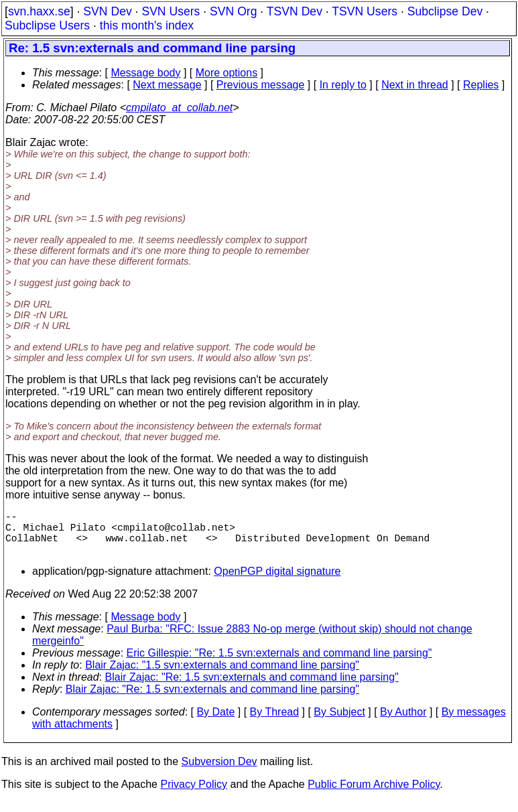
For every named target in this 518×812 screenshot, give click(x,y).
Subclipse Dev (445, 11)
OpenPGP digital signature (277, 582)
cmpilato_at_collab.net (179, 108)
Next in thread (415, 85)
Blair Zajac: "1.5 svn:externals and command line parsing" (222, 676)
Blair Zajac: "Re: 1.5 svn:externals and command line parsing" (252, 688)
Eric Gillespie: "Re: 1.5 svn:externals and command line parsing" (279, 664)
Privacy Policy (194, 795)
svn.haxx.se (39, 11)
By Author (403, 723)
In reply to (343, 85)
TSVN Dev (295, 11)
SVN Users (171, 11)
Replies (481, 85)
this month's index (147, 25)
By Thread (275, 723)
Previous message (261, 85)
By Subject (339, 723)
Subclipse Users (47, 25)
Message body (145, 73)
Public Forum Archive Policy (374, 795)
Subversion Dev (219, 772)
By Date (215, 723)
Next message (167, 85)
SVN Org (233, 11)
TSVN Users (365, 11)
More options (227, 73)
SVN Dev (107, 11)
